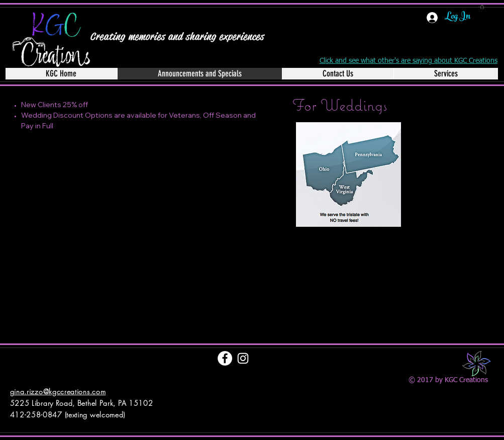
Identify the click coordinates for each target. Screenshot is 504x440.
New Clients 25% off (55, 105)
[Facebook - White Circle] (225, 358)
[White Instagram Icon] (243, 358)
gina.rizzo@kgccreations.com (58, 391)
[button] (482, 7)
